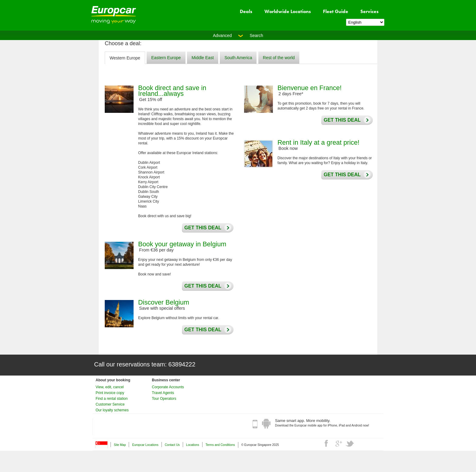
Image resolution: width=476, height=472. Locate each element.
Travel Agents (163, 393)
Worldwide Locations (288, 11)
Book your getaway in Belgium (182, 244)
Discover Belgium (164, 302)
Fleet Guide (336, 11)
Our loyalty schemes (112, 410)
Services (369, 11)
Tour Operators (164, 399)
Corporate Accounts (168, 387)
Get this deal (201, 228)
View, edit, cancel (110, 387)
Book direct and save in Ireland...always (172, 91)
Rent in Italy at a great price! (318, 142)
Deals (246, 11)
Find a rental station (112, 399)
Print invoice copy (110, 393)
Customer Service (110, 404)
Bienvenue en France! (309, 88)
